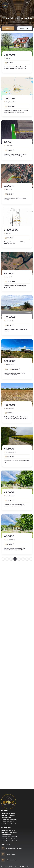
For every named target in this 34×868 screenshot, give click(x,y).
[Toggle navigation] (27, 3)
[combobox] (25, 28)
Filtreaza (8, 28)
